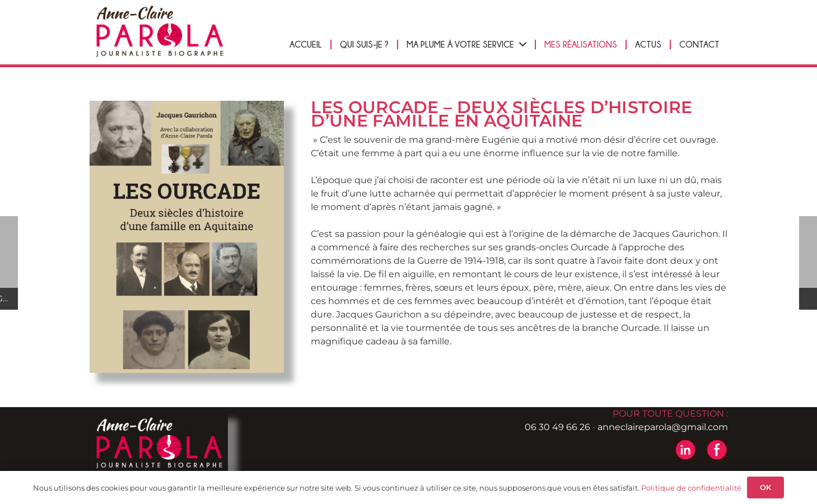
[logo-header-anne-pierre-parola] (160, 31)
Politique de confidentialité (691, 488)
